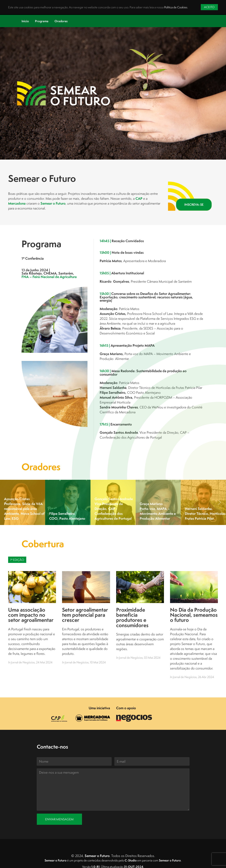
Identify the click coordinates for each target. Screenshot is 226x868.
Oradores (61, 21)
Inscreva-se (194, 205)
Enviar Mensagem (59, 819)
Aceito (209, 7)
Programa (42, 21)
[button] (7, 502)
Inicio (25, 21)
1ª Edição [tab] (17, 560)
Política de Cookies (176, 7)
